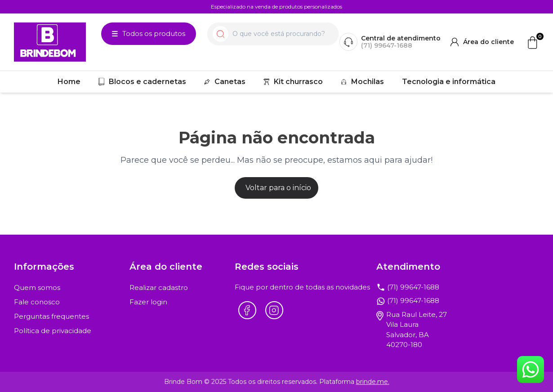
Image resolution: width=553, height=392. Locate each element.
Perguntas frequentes (51, 316)
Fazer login (148, 302)
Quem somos (37, 287)
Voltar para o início (278, 188)
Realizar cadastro (159, 287)
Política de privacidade (53, 331)
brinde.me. (373, 382)
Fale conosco (37, 302)
